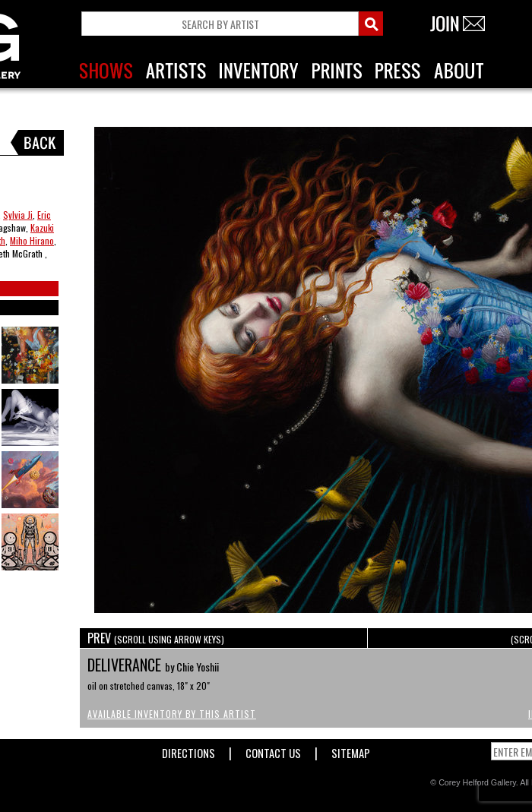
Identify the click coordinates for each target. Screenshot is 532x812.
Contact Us (273, 750)
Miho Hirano (32, 240)
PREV (156, 638)
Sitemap (351, 750)
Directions (188, 750)
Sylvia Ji (18, 215)
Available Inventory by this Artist (172, 714)
